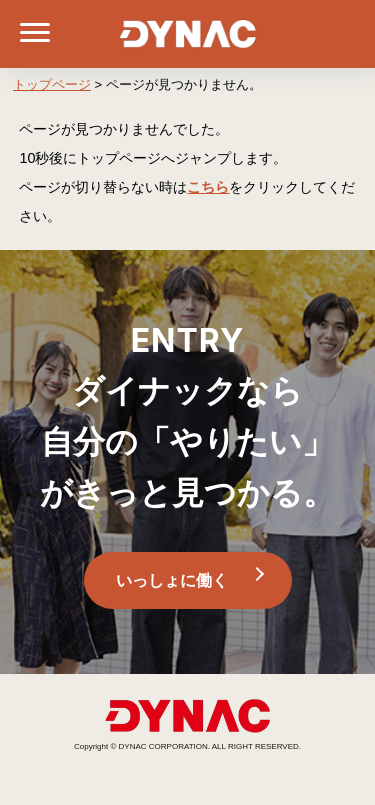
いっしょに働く (172, 580)
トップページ (52, 84)
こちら (208, 187)
